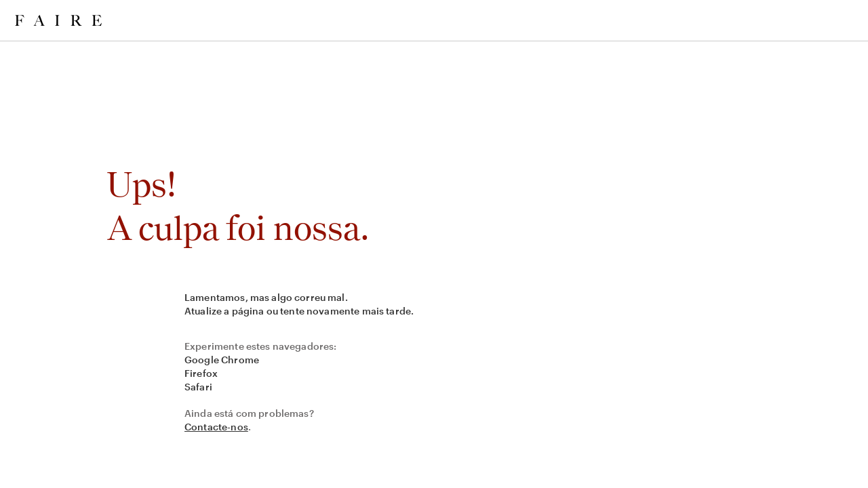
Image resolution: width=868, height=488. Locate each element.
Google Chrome (222, 360)
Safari (198, 387)
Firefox (201, 373)
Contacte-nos (216, 427)
